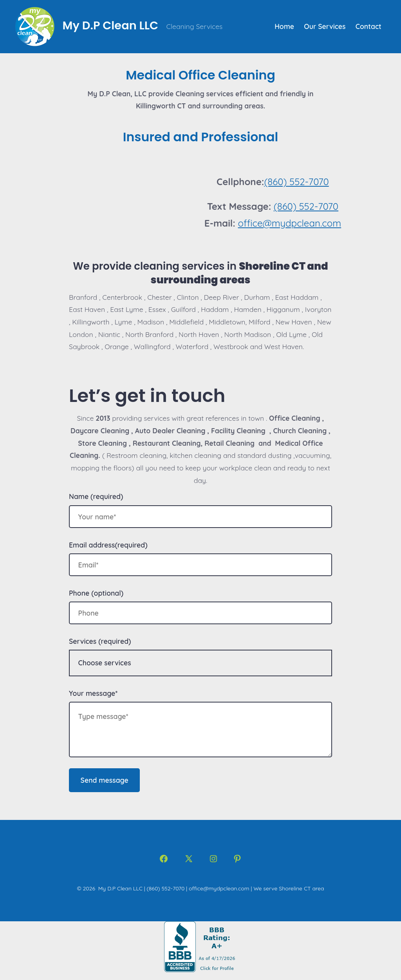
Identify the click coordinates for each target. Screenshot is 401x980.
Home (284, 26)
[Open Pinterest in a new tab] (237, 859)
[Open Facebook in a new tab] (164, 859)
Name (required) (96, 496)
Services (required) (100, 641)
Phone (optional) (96, 593)
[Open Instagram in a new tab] (213, 859)
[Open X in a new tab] (189, 859)
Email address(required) (108, 545)
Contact (368, 26)
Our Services (325, 26)
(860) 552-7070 (296, 182)
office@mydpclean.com (290, 223)
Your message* (93, 693)
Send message (105, 780)
